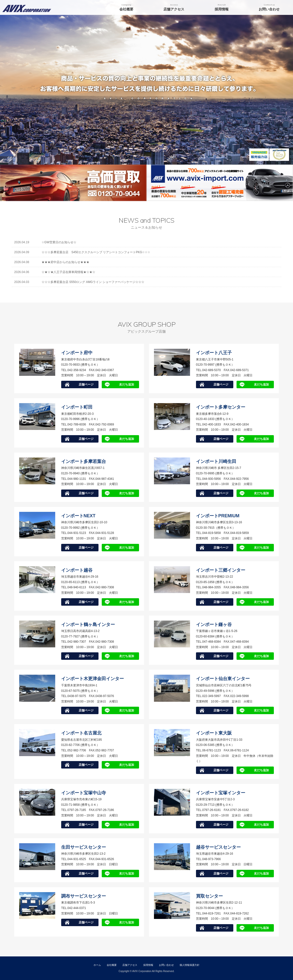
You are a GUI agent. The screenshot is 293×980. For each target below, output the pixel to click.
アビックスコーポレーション (29, 7)
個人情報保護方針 (190, 965)
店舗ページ (86, 385)
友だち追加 (127, 385)
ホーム (97, 965)
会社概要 (112, 965)
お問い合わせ (166, 965)
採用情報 (148, 965)
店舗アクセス (130, 965)
